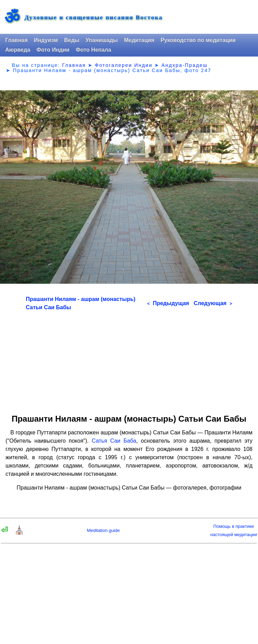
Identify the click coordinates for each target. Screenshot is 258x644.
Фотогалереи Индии (124, 65)
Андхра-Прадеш (185, 65)
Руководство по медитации (198, 40)
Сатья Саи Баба (114, 441)
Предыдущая (168, 303)
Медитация (139, 40)
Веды (72, 40)
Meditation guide (103, 530)
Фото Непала (93, 50)
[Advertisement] (129, 360)
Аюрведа (18, 50)
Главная (16, 40)
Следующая (213, 303)
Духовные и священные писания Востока (93, 18)
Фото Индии (53, 50)
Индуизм (46, 40)
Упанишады (102, 40)
